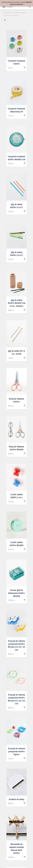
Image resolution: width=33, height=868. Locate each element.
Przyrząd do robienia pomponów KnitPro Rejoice (17, 751)
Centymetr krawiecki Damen (16, 62)
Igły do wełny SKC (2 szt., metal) (16, 352)
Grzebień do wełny (16, 799)
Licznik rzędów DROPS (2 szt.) (17, 496)
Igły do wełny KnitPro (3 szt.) (16, 206)
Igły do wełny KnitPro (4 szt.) (16, 254)
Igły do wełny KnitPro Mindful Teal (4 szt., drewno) (17, 303)
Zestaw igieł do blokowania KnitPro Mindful (16, 593)
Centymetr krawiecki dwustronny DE (16, 110)
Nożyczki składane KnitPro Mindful (16, 448)
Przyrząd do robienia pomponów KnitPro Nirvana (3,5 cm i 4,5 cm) (16, 645)
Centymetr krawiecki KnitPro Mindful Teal (17, 158)
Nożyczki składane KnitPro (16, 400)
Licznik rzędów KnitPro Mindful (17, 544)
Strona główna (7, 12)
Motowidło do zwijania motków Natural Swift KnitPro (17, 849)
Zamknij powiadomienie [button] (16, 4)
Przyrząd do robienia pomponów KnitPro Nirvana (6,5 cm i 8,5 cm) (16, 699)
